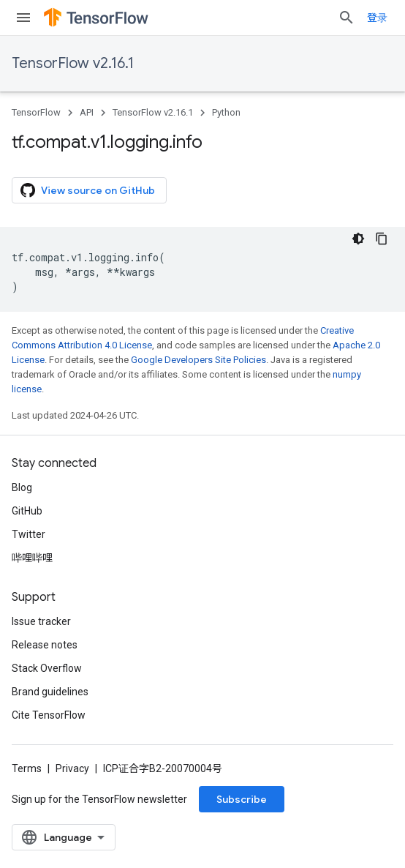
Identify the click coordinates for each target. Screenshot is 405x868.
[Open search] (347, 18)
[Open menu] (23, 18)
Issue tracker (41, 621)
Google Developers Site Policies (198, 360)
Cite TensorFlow (49, 715)
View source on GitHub (88, 190)
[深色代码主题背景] (358, 239)
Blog (22, 487)
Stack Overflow (47, 668)
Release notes (45, 645)
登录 (377, 18)
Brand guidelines (50, 692)
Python (226, 112)
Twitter (29, 534)
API (87, 112)
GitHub (27, 511)
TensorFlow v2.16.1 (73, 63)
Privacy (72, 768)
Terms (27, 768)
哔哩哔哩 (32, 558)
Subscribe (242, 799)
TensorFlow (36, 112)
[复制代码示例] (382, 239)
